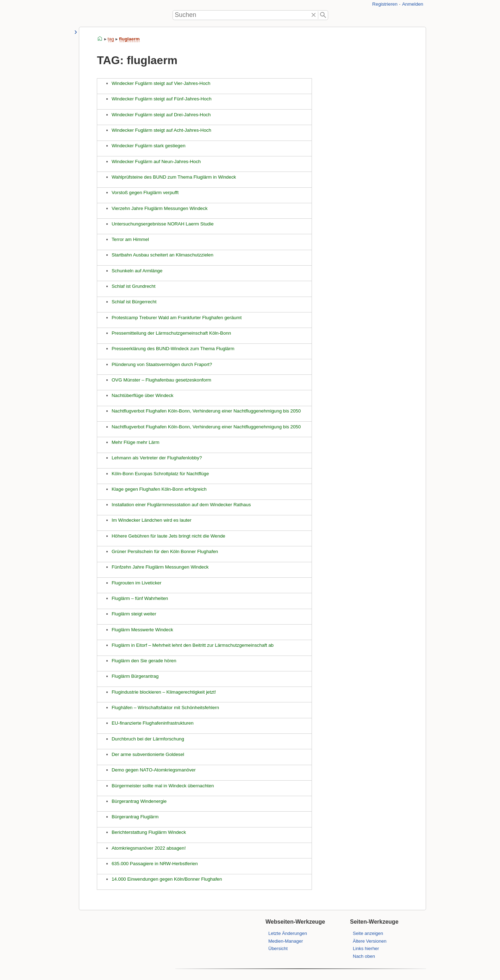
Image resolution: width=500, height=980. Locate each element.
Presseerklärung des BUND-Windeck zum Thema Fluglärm (173, 349)
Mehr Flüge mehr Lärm (135, 442)
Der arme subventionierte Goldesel (148, 754)
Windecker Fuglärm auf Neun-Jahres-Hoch (156, 162)
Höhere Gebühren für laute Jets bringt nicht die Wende (168, 536)
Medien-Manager (286, 941)
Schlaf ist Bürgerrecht (134, 302)
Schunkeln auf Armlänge (137, 271)
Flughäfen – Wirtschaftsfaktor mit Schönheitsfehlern (165, 708)
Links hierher (366, 948)
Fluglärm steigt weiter (134, 614)
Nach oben (364, 956)
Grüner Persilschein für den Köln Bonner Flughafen (164, 551)
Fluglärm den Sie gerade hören (144, 661)
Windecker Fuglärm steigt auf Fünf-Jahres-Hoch (161, 99)
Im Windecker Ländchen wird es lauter (151, 520)
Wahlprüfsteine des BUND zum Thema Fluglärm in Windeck (173, 177)
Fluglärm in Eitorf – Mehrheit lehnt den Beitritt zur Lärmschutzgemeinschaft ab (192, 645)
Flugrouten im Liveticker (136, 583)
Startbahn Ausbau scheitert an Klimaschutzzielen (162, 255)
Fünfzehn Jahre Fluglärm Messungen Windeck (160, 567)
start (100, 39)
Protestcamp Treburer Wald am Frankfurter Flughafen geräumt (176, 318)
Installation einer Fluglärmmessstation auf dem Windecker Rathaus (181, 505)
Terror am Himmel (130, 239)
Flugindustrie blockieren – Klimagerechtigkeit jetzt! (163, 692)
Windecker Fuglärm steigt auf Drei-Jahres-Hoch (161, 115)
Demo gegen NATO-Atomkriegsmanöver (153, 770)
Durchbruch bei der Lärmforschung (148, 739)
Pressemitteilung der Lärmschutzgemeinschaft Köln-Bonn (171, 333)
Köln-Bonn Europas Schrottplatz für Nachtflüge (160, 474)
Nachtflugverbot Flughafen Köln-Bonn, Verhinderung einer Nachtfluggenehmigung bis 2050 (206, 411)
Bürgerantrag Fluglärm (135, 817)
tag (111, 39)
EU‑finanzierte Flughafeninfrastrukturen (152, 723)
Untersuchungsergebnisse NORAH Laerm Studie (162, 224)
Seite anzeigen (368, 933)
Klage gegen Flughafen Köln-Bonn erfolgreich (159, 489)
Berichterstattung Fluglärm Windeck (148, 832)
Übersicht (278, 948)
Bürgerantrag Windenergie (139, 801)
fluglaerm (129, 39)
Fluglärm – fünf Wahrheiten (139, 598)
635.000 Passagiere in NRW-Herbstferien (154, 864)
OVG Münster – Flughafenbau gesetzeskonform (161, 380)
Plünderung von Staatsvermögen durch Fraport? (161, 364)
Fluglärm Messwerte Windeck (142, 630)
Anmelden (413, 4)
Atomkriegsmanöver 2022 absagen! (148, 848)
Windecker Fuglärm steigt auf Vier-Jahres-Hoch (161, 83)
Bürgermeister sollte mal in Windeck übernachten (162, 786)
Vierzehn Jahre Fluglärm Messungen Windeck (159, 208)
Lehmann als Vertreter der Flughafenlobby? (156, 458)
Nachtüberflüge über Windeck (142, 395)
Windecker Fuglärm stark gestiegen (148, 146)
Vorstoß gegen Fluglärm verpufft (145, 193)
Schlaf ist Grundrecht (133, 286)
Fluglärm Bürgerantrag (135, 676)
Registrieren (385, 4)
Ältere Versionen (370, 941)
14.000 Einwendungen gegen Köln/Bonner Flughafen (166, 879)
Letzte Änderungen (288, 933)
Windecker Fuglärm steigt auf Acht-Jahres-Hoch (161, 130)
